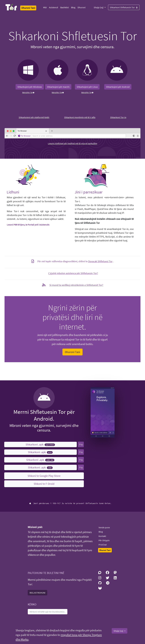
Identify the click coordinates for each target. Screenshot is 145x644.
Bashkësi (65, 7)
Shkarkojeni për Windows (30, 87)
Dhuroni (82, 7)
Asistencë (54, 7)
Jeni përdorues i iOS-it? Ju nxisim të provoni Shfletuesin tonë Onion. (70, 503)
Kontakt (102, 536)
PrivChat (103, 545)
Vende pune (104, 527)
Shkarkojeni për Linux (87, 87)
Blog (73, 7)
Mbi (45, 7)
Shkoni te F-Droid (44, 484)
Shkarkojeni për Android (118, 87)
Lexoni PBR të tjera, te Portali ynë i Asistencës (28, 225)
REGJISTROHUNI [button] (37, 593)
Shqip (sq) (99, 7)
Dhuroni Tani (72, 352)
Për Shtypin (104, 540)
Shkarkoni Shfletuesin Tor (124, 7)
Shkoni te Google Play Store (44, 476)
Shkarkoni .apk (40, 444)
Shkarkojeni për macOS (58, 87)
